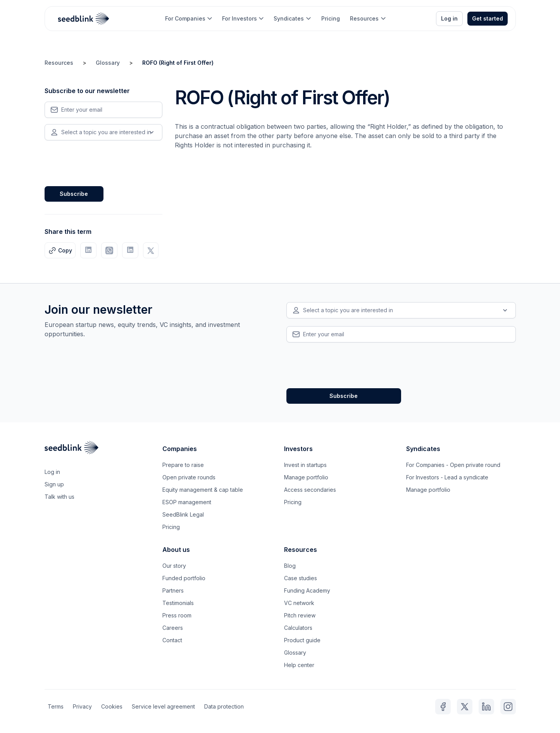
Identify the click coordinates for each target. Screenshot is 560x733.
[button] (189, 19)
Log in (449, 18)
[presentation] (103, 162)
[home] (84, 19)
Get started (488, 18)
